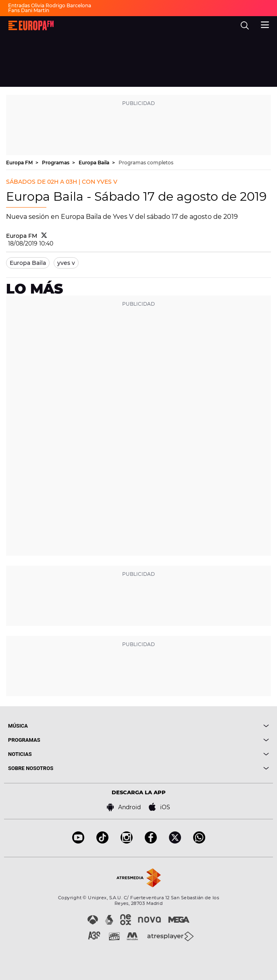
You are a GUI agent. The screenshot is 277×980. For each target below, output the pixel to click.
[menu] (265, 24)
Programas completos (146, 163)
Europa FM (20, 163)
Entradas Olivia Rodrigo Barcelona (50, 5)
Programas (56, 163)
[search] (245, 25)
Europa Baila (95, 163)
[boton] (204, 726)
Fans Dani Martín (29, 10)
